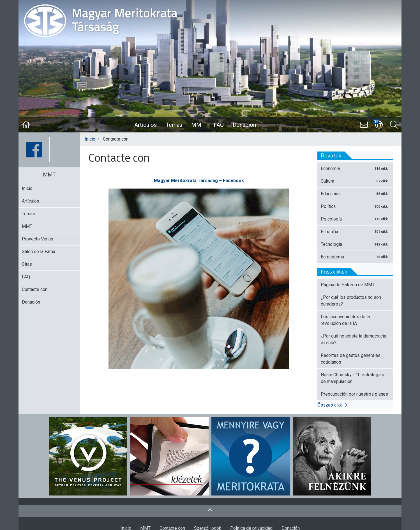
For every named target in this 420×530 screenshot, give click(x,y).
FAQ (219, 125)
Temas (174, 125)
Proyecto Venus (38, 239)
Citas (27, 264)
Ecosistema (355, 257)
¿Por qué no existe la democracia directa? (353, 339)
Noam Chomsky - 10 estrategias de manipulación (352, 378)
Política (355, 206)
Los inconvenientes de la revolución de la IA (345, 320)
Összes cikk (332, 405)
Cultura (355, 181)
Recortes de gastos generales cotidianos (351, 359)
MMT (198, 125)
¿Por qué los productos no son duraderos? (351, 301)
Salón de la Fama (39, 252)
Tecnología (355, 244)
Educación (355, 194)
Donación (244, 125)
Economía (355, 168)
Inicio (90, 139)
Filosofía (355, 232)
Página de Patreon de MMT (348, 285)
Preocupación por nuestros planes (354, 394)
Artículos (146, 125)
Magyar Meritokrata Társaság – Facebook (199, 181)
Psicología (355, 219)
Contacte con (35, 289)
